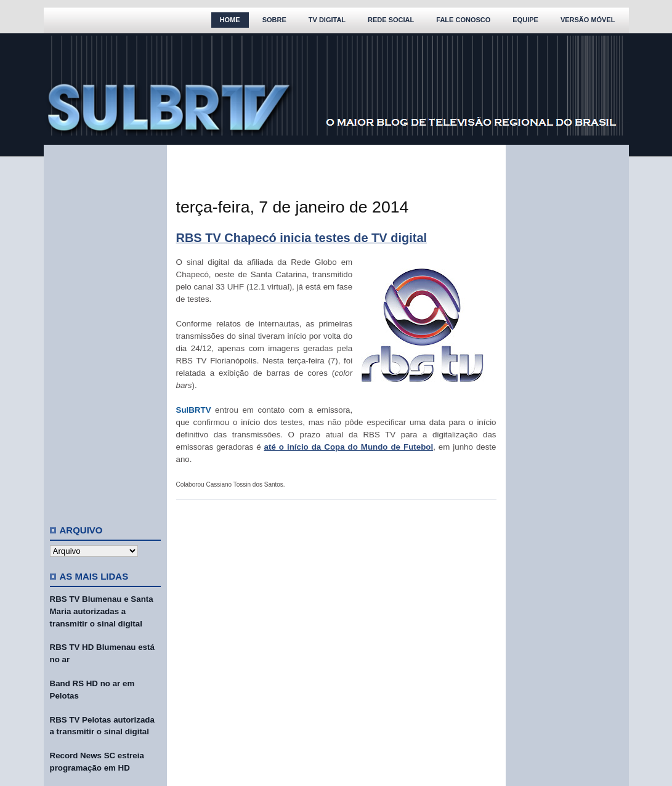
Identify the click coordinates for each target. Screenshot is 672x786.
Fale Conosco (463, 20)
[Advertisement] (105, 330)
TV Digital (327, 20)
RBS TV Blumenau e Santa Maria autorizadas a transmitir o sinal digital (102, 611)
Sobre (274, 20)
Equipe (525, 20)
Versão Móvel (588, 20)
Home (230, 20)
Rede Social (391, 20)
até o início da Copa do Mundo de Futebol (349, 447)
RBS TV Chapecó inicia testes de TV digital (302, 238)
